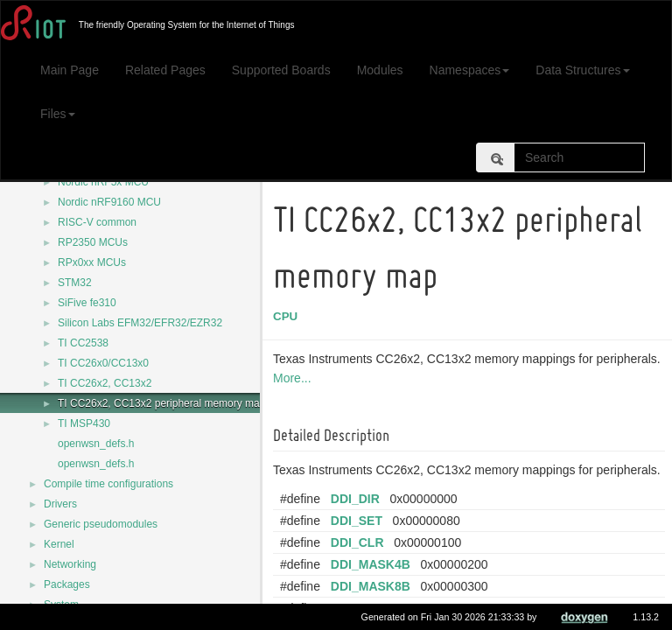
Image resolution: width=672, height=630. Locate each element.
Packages (67, 584)
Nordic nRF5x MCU (103, 182)
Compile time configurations (108, 484)
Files (58, 114)
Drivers (60, 504)
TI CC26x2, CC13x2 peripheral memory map (161, 403)
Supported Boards (281, 70)
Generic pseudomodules (101, 524)
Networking (70, 564)
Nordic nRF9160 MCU (109, 202)
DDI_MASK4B (373, 564)
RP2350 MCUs (93, 242)
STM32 (75, 283)
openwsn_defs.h (96, 444)
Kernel (59, 544)
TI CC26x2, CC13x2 (105, 383)
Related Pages (165, 70)
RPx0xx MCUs (92, 262)
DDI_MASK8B (373, 586)
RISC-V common (97, 222)
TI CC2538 (83, 343)
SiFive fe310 (87, 303)
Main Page (70, 70)
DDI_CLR (360, 542)
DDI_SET (359, 521)
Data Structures (582, 70)
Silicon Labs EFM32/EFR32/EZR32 (140, 323)
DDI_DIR (358, 499)
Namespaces (470, 70)
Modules (380, 70)
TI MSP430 (84, 423)
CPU (288, 316)
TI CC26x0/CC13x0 (103, 363)
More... (295, 378)
